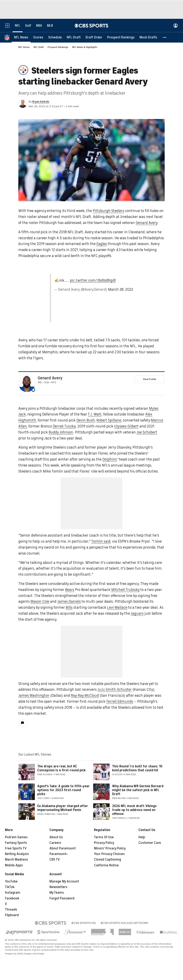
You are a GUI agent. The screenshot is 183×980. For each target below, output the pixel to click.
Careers (55, 843)
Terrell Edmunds (120, 701)
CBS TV (55, 860)
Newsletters (58, 887)
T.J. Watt (95, 414)
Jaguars (137, 613)
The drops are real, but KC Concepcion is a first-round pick (62, 768)
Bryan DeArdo (41, 102)
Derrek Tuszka (64, 426)
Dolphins (110, 459)
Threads (11, 910)
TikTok (10, 887)
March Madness (16, 860)
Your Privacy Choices (109, 854)
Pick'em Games (16, 837)
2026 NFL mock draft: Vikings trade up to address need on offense (134, 810)
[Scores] (38, 37)
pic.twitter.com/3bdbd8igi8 (93, 280)
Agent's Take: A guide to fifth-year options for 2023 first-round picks (63, 790)
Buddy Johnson (61, 432)
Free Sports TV (16, 848)
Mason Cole (40, 601)
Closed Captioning (107, 860)
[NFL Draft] (74, 37)
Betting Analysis (17, 854)
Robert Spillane (109, 420)
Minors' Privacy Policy (110, 848)
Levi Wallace (117, 607)
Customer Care (150, 843)
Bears (70, 590)
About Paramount (63, 848)
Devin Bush (86, 420)
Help (142, 837)
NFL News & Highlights (85, 47)
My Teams (57, 893)
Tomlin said (101, 541)
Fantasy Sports (16, 843)
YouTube (11, 881)
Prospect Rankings (58, 47)
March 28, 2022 (121, 289)
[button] (165, 37)
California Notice (106, 865)
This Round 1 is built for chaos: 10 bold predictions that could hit (137, 768)
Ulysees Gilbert (126, 426)
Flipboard (12, 915)
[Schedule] (55, 37)
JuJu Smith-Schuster (115, 689)
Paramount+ (59, 854)
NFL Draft (39, 47)
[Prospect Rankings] (121, 37)
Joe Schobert (147, 432)
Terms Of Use (104, 837)
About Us (56, 837)
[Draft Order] (94, 37)
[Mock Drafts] (148, 37)
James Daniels (69, 601)
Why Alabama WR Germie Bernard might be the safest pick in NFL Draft (138, 790)
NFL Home (24, 47)
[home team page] (33, 390)
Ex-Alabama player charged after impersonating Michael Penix (63, 808)
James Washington (34, 695)
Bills (69, 607)
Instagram (13, 893)
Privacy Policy (104, 843)
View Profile (150, 379)
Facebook (12, 898)
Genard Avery (146, 223)
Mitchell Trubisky (125, 590)
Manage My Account (64, 881)
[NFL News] (21, 37)
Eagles (102, 244)
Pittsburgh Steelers (109, 211)
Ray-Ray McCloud (85, 695)
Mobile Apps (14, 865)
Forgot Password (62, 898)
